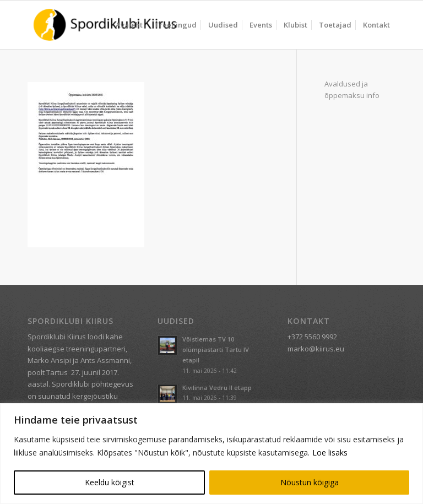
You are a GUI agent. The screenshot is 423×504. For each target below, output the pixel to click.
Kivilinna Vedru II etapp (217, 388)
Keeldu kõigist (110, 482)
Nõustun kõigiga (310, 482)
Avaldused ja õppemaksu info (352, 90)
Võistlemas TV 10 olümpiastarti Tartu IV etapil (216, 349)
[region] (211, 454)
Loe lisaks (330, 452)
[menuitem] (129, 25)
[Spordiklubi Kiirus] (105, 25)
